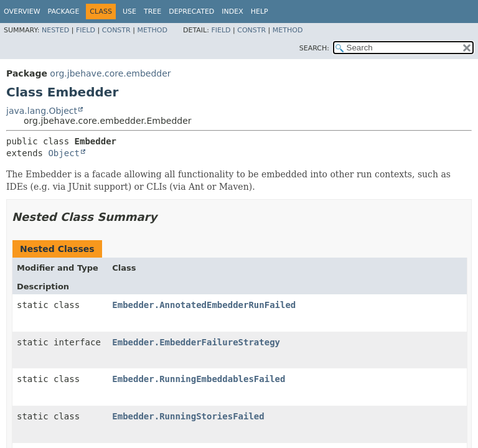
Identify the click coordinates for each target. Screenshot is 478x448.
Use (129, 12)
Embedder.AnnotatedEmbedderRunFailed (204, 305)
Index (232, 12)
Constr (116, 30)
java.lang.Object (42, 111)
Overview (22, 12)
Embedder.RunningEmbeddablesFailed (199, 379)
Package (64, 12)
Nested (55, 30)
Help (260, 12)
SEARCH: (314, 48)
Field (86, 30)
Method (152, 30)
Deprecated (191, 12)
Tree (152, 12)
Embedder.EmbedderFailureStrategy (196, 342)
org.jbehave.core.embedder (110, 73)
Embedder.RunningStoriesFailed (188, 416)
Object (64, 153)
